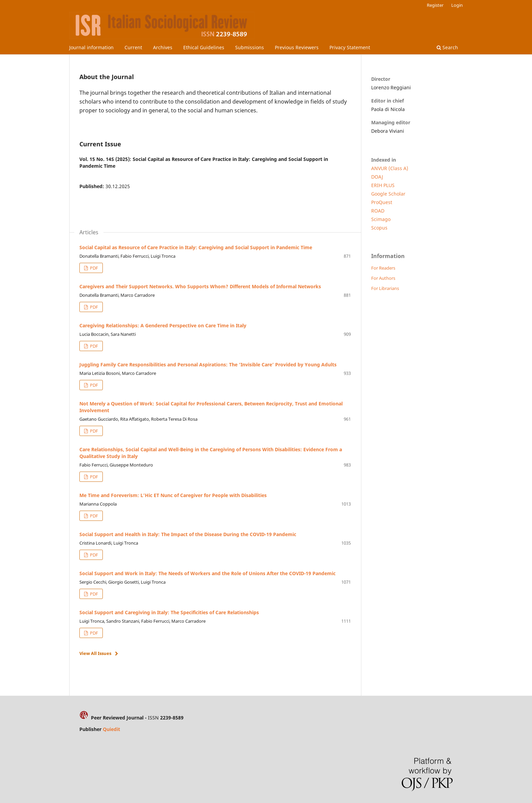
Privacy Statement (350, 47)
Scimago (381, 219)
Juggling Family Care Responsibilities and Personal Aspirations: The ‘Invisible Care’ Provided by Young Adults (208, 364)
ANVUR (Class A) (390, 168)
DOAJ (377, 177)
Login (457, 5)
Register (435, 5)
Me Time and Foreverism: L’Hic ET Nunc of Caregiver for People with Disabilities (173, 495)
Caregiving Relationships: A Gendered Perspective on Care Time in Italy (163, 325)
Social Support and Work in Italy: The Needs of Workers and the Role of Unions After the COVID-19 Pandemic (207, 573)
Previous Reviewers (297, 47)
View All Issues (95, 653)
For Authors (383, 278)
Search (447, 47)
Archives (163, 47)
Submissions (250, 47)
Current (133, 47)
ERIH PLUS (383, 185)
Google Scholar (388, 194)
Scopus (379, 228)
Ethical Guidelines (204, 47)
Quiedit (111, 729)
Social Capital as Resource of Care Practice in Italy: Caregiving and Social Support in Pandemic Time (196, 247)
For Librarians (385, 288)
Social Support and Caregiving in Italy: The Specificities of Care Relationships (169, 612)
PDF (93, 268)
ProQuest (382, 202)
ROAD (378, 211)
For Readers (383, 268)
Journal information (91, 47)
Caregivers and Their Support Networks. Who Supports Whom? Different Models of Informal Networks (200, 286)
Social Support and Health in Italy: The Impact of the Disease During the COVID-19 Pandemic (188, 534)
